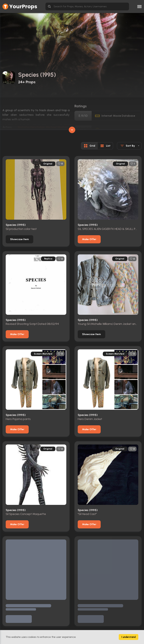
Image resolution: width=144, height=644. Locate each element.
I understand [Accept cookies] (129, 637)
